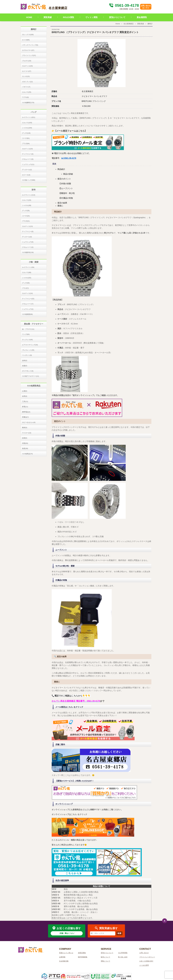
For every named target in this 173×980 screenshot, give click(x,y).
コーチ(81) (26, 138)
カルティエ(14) (27, 293)
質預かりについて (117, 17)
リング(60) (26, 334)
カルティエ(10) (27, 149)
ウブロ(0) (25, 97)
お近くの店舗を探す (146, 961)
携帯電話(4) (26, 412)
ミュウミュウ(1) (28, 309)
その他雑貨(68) (27, 314)
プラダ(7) (25, 288)
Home (118, 24)
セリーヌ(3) (26, 175)
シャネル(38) (27, 205)
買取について (105, 961)
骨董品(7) (25, 417)
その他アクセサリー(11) (31, 376)
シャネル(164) (27, 128)
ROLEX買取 (69, 17)
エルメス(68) (27, 272)
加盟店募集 (82, 953)
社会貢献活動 (64, 961)
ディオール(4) (27, 237)
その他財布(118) (28, 252)
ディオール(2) (27, 170)
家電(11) (25, 407)
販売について (105, 957)
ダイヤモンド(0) (28, 371)
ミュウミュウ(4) (28, 242)
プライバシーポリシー (147, 957)
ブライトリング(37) (29, 55)
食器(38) (25, 448)
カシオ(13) (26, 76)
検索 (119, 933)
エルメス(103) (27, 123)
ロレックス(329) (28, 35)
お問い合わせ (144, 953)
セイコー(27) (27, 71)
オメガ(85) (26, 40)
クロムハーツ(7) (28, 304)
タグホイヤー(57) (28, 50)
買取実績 (48, 17)
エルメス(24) (27, 200)
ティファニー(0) (28, 154)
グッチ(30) (26, 283)
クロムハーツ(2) (28, 247)
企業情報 (62, 957)
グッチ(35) (26, 211)
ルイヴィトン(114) (29, 195)
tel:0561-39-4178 (69, 158)
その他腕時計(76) (28, 103)
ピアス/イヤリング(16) (30, 345)
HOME (29, 17)
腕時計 (150, 24)
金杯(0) (25, 360)
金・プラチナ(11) (28, 329)
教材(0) (25, 428)
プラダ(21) (26, 221)
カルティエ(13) (27, 226)
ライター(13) (27, 433)
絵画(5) (25, 438)
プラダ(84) (26, 144)
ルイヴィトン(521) (29, 117)
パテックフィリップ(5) (30, 45)
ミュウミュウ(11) (28, 164)
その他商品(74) (27, 454)
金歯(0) (25, 366)
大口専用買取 (123, 953)
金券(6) (25, 396)
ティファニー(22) (28, 299)
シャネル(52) (27, 278)
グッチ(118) (26, 133)
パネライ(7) (26, 87)
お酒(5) (25, 391)
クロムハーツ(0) (28, 159)
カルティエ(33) (27, 66)
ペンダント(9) (27, 355)
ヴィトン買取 (92, 17)
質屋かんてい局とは (66, 953)
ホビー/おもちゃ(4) (29, 422)
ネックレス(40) (27, 340)
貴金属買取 (142, 17)
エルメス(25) (27, 92)
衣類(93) (25, 443)
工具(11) (25, 401)
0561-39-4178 (124, 5)
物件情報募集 (83, 957)
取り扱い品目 (123, 957)
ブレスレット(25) (28, 350)
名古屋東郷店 (129, 24)
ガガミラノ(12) (27, 82)
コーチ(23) (26, 216)
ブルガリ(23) (27, 61)
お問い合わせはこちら (146, 7)
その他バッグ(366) (29, 180)
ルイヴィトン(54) (28, 267)
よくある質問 (144, 965)
